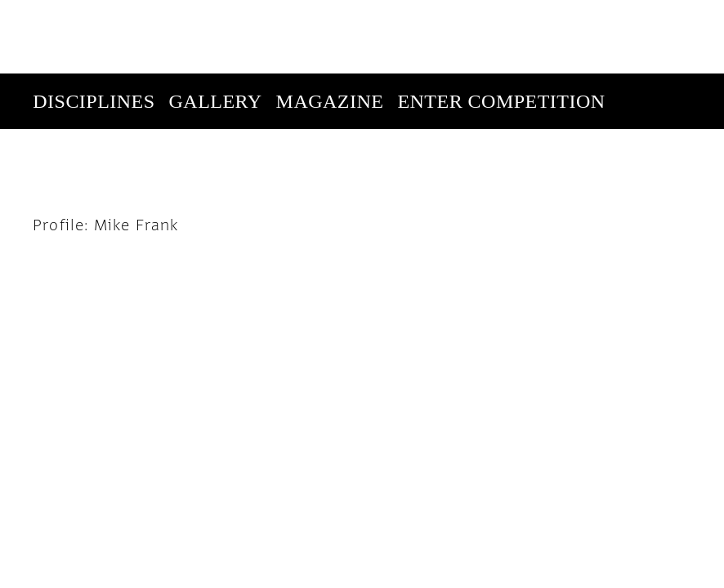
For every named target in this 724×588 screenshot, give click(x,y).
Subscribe (581, 83)
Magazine (330, 28)
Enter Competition (501, 28)
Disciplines (94, 28)
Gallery (216, 28)
